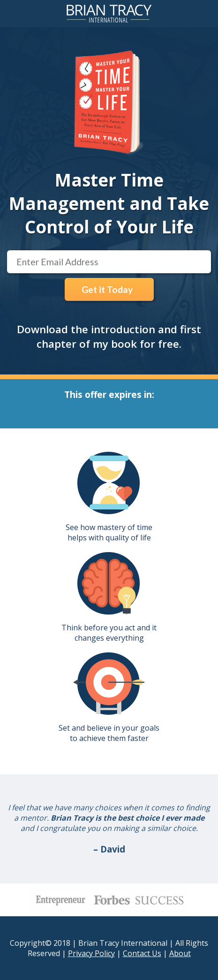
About (180, 953)
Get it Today (107, 289)
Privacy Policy (91, 953)
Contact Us (142, 953)
